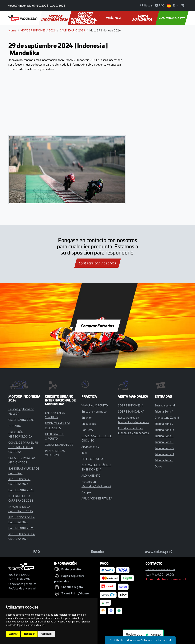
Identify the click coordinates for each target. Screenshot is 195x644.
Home (12, 30)
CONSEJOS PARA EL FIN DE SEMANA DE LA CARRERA (24, 447)
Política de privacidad (22, 588)
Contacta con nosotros (97, 263)
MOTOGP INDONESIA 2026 (55, 18)
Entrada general (165, 405)
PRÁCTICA (113, 18)
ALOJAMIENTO (91, 475)
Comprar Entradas (97, 326)
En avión (87, 418)
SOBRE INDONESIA (131, 405)
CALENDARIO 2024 (72, 30)
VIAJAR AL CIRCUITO (95, 405)
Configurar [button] (47, 634)
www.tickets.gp (159, 552)
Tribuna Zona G (164, 448)
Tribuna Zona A (164, 411)
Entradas (97, 552)
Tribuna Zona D (164, 430)
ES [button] (171, 6)
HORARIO (15, 426)
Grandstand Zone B (167, 418)
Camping (87, 492)
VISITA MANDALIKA (142, 18)
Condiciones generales (22, 584)
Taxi (84, 453)
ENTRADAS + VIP (172, 18)
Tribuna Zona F (164, 442)
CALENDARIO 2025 (21, 528)
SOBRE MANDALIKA (131, 411)
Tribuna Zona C (164, 424)
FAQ (37, 552)
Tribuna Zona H (164, 454)
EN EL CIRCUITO (92, 459)
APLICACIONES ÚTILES (97, 498)
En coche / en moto (94, 411)
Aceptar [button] (13, 634)
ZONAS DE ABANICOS (59, 445)
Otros (158, 466)
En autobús (89, 424)
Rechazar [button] (29, 634)
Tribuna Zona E (164, 436)
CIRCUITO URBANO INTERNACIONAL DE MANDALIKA (84, 18)
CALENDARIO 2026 (21, 420)
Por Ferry (87, 430)
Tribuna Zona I (164, 460)
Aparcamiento (90, 446)
